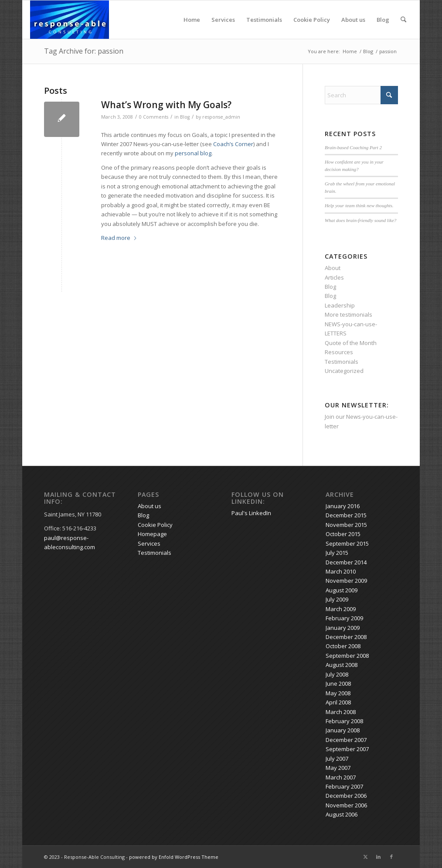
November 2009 (346, 581)
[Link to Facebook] (391, 857)
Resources (339, 352)
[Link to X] (365, 857)
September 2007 (347, 749)
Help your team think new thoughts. (359, 205)
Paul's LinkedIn (251, 513)
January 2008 (343, 730)
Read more (119, 238)
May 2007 (338, 768)
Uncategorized (344, 371)
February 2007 (344, 786)
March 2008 (341, 712)
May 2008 (338, 693)
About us (353, 20)
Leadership (340, 305)
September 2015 (347, 543)
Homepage (152, 534)
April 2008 (338, 702)
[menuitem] (403, 20)
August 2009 (342, 590)
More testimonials (348, 314)
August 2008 (342, 665)
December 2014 (346, 562)
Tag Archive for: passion (84, 51)
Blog (383, 20)
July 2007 (337, 759)
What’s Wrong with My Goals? (166, 105)
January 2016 (343, 506)
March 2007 (341, 777)
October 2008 (343, 646)
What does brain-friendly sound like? (360, 220)
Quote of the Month (351, 343)
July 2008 (337, 674)
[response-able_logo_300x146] (70, 20)
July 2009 (337, 599)
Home (192, 20)
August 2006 (342, 814)
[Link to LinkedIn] (378, 857)
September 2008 (347, 656)
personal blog (193, 153)
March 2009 (341, 609)
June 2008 (338, 683)
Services (223, 20)
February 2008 (344, 721)
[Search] (403, 20)
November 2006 (346, 805)
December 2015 (346, 515)
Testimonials (264, 20)
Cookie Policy (312, 20)
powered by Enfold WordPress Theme (174, 857)
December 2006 (346, 796)
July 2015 (337, 553)
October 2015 (343, 534)
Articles (334, 277)
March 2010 (341, 571)
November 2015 (346, 525)
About (333, 268)
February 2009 (344, 618)
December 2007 (346, 740)
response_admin (221, 117)
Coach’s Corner (233, 144)
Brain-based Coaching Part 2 (353, 147)
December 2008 (346, 637)
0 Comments (154, 117)
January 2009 (343, 628)
